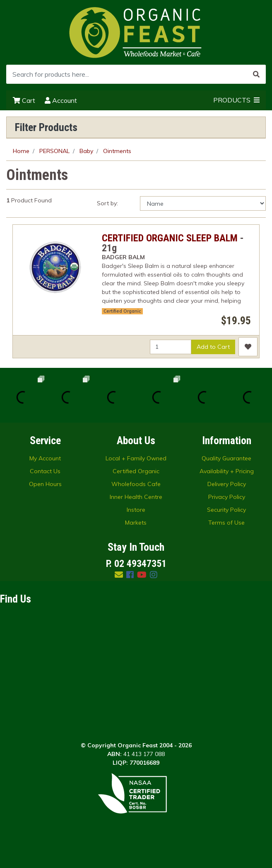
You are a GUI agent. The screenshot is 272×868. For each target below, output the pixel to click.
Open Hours (45, 484)
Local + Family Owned (136, 458)
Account (61, 100)
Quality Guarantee (226, 458)
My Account (45, 458)
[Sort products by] (203, 203)
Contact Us (45, 471)
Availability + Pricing (227, 471)
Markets (136, 523)
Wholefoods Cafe (136, 484)
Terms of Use (226, 523)
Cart (24, 100)
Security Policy (226, 510)
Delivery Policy (227, 484)
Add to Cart (213, 347)
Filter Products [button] (46, 127)
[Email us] (119, 575)
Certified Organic (122, 311)
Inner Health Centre (136, 497)
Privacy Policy (227, 497)
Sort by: (107, 203)
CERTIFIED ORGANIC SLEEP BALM (170, 238)
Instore (136, 510)
